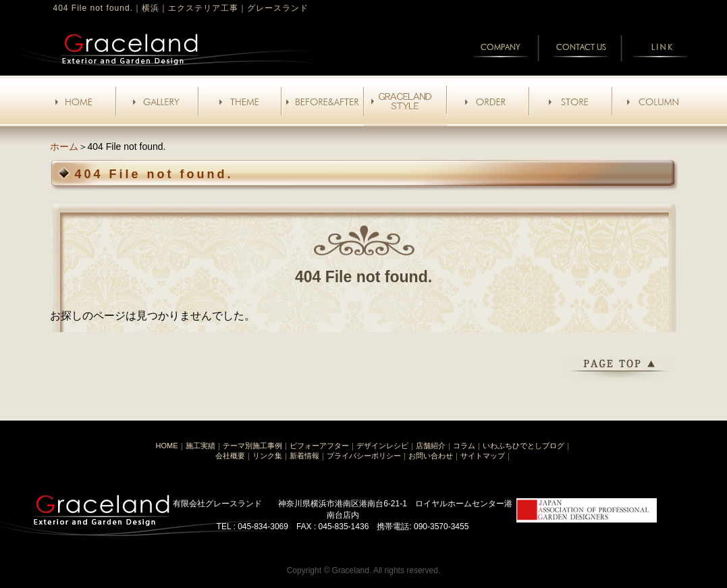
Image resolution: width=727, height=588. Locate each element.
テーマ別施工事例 (252, 446)
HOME (167, 446)
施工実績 (200, 446)
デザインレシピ (382, 446)
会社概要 (230, 456)
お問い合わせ (431, 456)
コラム (464, 446)
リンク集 (267, 456)
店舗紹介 (431, 446)
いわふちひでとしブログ (523, 446)
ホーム (64, 146)
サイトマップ (483, 456)
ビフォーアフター (319, 446)
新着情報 (304, 456)
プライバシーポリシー (364, 456)
